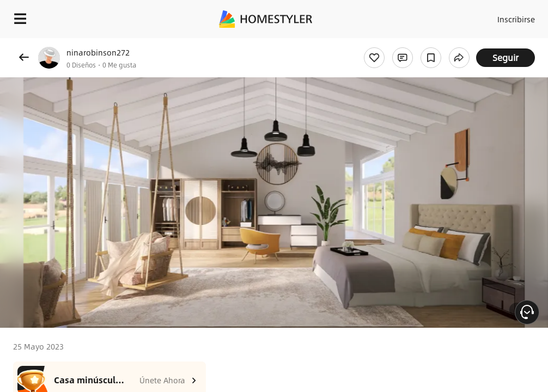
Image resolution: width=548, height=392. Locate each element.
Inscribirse (516, 19)
